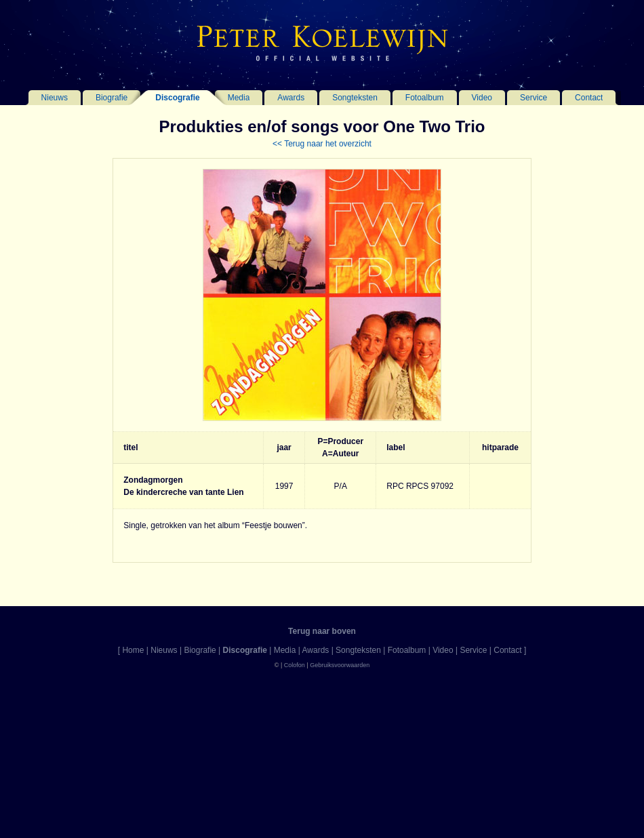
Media (239, 98)
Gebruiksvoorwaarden (340, 665)
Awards (291, 98)
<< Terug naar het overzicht (322, 144)
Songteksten (355, 98)
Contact (589, 98)
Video (482, 98)
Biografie (112, 98)
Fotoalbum (425, 98)
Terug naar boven (322, 631)
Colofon (295, 665)
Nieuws (55, 98)
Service (534, 98)
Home (133, 650)
